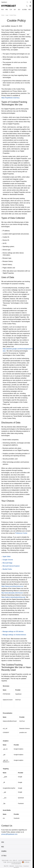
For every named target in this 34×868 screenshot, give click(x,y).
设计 (15, 10)
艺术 (11, 10)
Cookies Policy (19, 866)
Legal (7, 15)
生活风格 (24, 10)
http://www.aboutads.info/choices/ (12, 593)
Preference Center (21, 533)
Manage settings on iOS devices (13, 632)
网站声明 (6, 866)
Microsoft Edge (7, 563)
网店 (30, 10)
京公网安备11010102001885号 (20, 863)
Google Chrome (8, 560)
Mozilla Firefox (7, 569)
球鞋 (7, 10)
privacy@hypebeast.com (9, 834)
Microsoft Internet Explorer (11, 566)
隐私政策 (12, 866)
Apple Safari (7, 557)
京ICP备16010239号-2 (17, 862)
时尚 (3, 10)
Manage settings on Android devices (14, 635)
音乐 (19, 10)
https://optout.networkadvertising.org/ (13, 597)
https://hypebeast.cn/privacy (10, 98)
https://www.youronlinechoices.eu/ (12, 586)
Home (3, 15)
